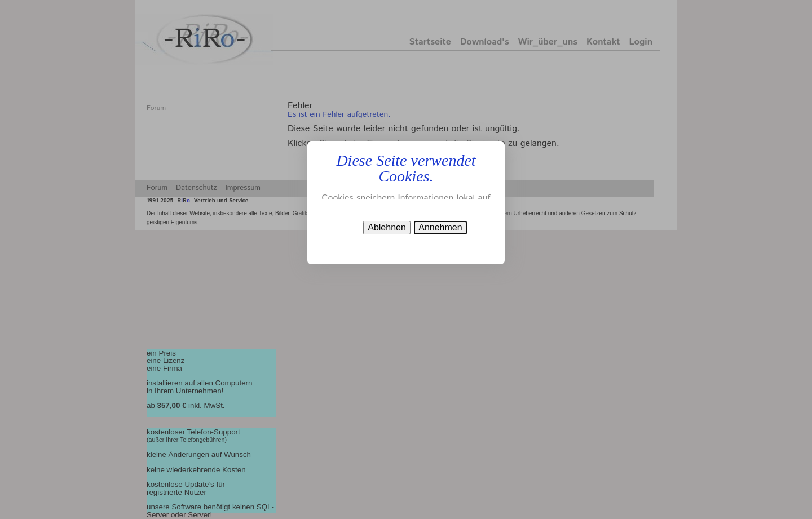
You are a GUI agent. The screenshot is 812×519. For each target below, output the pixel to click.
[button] (440, 228)
